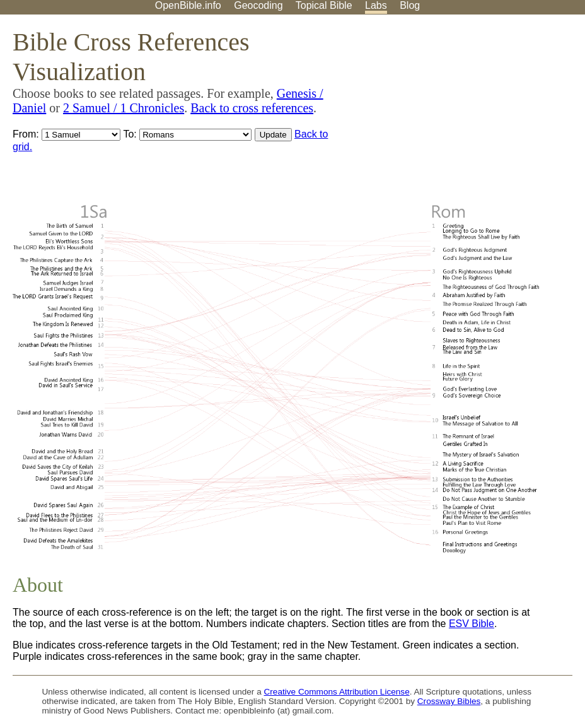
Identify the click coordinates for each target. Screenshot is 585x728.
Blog (410, 5)
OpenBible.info (188, 5)
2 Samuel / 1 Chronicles (124, 108)
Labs (376, 5)
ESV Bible (472, 624)
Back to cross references (252, 108)
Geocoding (258, 5)
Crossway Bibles (449, 701)
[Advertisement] (458, 113)
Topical (324, 5)
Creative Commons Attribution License (337, 692)
